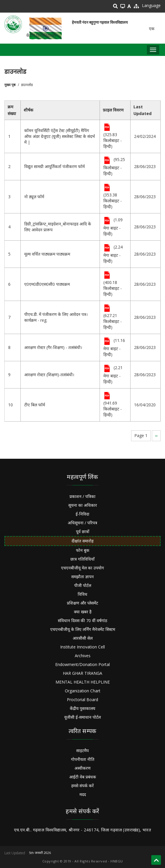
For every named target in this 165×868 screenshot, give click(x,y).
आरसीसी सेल (83, 638)
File (107, 128)
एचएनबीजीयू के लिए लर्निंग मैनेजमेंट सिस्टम (83, 629)
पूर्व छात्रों (83, 531)
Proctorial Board (82, 700)
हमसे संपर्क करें (82, 786)
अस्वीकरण (82, 768)
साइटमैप (82, 750)
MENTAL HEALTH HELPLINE (83, 682)
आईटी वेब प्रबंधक (83, 777)
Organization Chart (83, 691)
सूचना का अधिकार (83, 505)
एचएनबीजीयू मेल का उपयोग (82, 568)
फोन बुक (83, 550)
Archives (83, 656)
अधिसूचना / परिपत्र (82, 523)
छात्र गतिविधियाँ (82, 559)
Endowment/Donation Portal (82, 664)
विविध (82, 594)
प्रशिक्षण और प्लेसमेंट (82, 603)
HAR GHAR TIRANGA (82, 673)
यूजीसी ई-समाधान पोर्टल (82, 717)
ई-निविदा (82, 514)
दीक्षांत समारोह (82, 541)
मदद (83, 794)
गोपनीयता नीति (83, 759)
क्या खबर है (83, 612)
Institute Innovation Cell (82, 647)
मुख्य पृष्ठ (10, 85)
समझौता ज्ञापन (82, 577)
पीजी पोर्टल (83, 585)
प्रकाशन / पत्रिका (82, 496)
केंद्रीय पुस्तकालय (82, 708)
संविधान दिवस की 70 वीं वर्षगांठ (82, 620)
